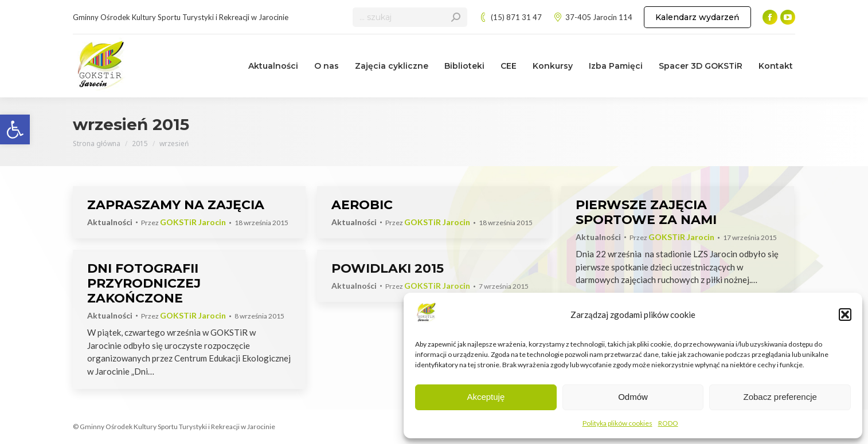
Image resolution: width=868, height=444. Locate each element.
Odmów (633, 397)
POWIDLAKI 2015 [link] (388, 268)
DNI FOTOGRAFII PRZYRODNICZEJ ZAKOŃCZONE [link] (144, 283)
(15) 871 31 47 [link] (510, 17)
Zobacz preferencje (780, 397)
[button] (845, 315)
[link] (15, 129)
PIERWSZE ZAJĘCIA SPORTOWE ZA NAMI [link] (646, 212)
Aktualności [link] (110, 222)
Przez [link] (183, 223)
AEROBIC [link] (362, 205)
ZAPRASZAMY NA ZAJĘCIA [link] (176, 205)
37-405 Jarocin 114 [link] (593, 17)
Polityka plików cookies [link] (617, 423)
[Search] (410, 17)
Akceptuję (486, 397)
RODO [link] (668, 423)
